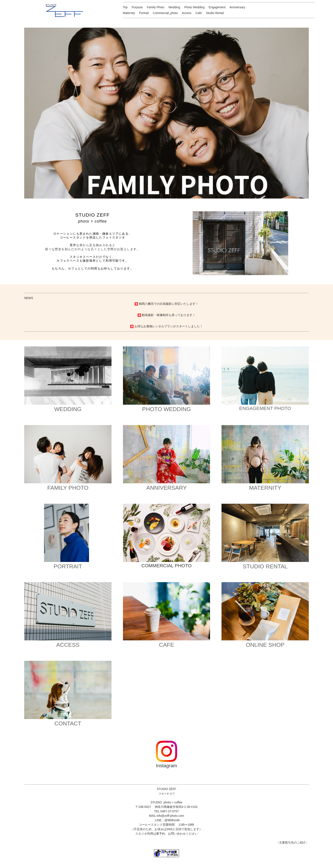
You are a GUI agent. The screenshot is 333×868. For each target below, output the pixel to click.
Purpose (137, 7)
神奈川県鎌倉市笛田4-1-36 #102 (176, 807)
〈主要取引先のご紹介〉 (292, 842)
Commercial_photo (165, 13)
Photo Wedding (194, 7)
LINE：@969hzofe (167, 820)
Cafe (199, 13)
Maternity (129, 13)
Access (187, 13)
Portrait (144, 13)
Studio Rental (215, 13)
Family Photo (156, 7)
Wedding (174, 7)
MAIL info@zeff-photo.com (166, 816)
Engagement (217, 7)
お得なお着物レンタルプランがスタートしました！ (169, 326)
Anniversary (237, 7)
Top (125, 7)
